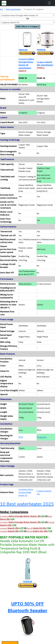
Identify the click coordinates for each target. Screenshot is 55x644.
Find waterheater (13, 9)
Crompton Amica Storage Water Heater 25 (26, 492)
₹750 (21, 437)
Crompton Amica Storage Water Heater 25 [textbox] (20, 15)
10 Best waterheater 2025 (27, 504)
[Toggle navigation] (49, 3)
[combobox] (27, 15)
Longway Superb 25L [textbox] (10, 22)
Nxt (1, 9)
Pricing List (42, 437)
